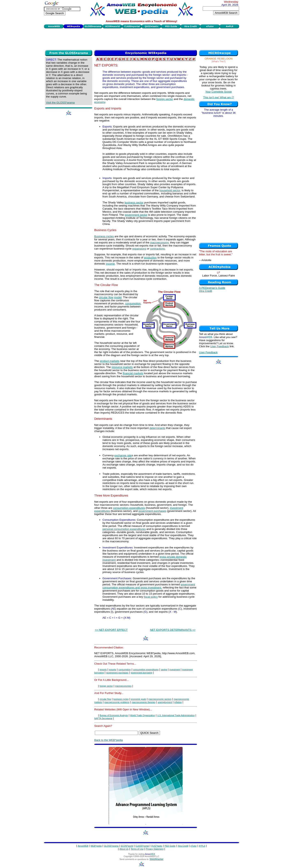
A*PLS (202, 846)
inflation (178, 702)
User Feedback (220, 346)
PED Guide (170, 846)
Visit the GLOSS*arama (60, 103)
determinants (157, 428)
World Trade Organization (143, 715)
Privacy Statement (155, 849)
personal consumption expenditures (124, 529)
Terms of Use (137, 849)
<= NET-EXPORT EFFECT (111, 630)
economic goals (138, 699)
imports (103, 670)
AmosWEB (83, 846)
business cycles (121, 699)
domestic (189, 99)
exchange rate (123, 455)
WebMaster (156, 859)
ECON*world (127, 846)
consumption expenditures (129, 508)
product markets (110, 361)
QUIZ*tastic (157, 846)
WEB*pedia (96, 846)
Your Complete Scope (218, 92)
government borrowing (141, 673)
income (110, 264)
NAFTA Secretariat (103, 718)
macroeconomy (159, 243)
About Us (124, 849)
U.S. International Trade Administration (176, 715)
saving (164, 670)
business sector (134, 202)
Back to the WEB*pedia (109, 740)
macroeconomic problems (117, 702)
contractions (158, 249)
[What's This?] (219, 61)
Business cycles (104, 236)
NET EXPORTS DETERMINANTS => (173, 630)
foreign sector (165, 99)
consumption (133, 303)
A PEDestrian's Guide (212, 288)
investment (175, 670)
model (118, 297)
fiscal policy (151, 597)
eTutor (193, 846)
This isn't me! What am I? (219, 97)
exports (113, 670)
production (150, 257)
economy (100, 102)
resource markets (122, 367)
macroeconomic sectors (160, 699)
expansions (139, 249)
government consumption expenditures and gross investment (149, 586)
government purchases (152, 511)
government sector (136, 215)
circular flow (106, 297)
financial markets (133, 373)
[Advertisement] (141, 39)
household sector (170, 190)
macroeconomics (123, 686)
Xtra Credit (206, 291)
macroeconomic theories (144, 702)
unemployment (165, 702)
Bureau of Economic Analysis (114, 715)
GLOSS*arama (111, 846)
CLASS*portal (142, 846)
